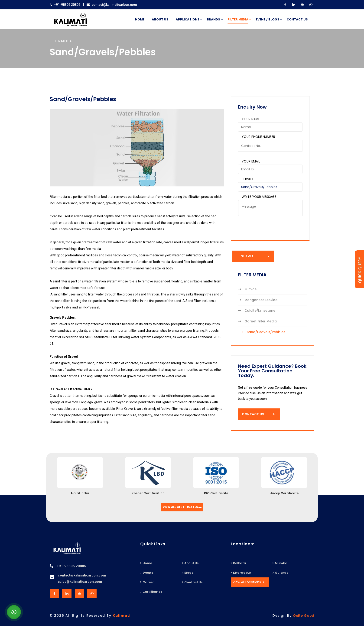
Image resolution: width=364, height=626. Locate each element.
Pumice (247, 289)
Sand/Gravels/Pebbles (263, 332)
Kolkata (238, 563)
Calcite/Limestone (257, 311)
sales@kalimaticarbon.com (80, 581)
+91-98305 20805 (67, 5)
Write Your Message (259, 197)
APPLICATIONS (188, 20)
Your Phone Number (258, 137)
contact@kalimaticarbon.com (114, 5)
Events (147, 573)
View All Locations (248, 582)
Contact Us (297, 19)
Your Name (251, 119)
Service (248, 179)
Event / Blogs (268, 20)
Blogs (188, 573)
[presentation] (264, 225)
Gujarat (280, 573)
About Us (160, 19)
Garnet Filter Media (257, 321)
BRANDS (213, 20)
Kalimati (122, 616)
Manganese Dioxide (258, 300)
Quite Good (304, 616)
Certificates (151, 592)
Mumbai (280, 563)
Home (140, 19)
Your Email (251, 161)
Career (147, 582)
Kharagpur (241, 573)
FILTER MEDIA (238, 20)
